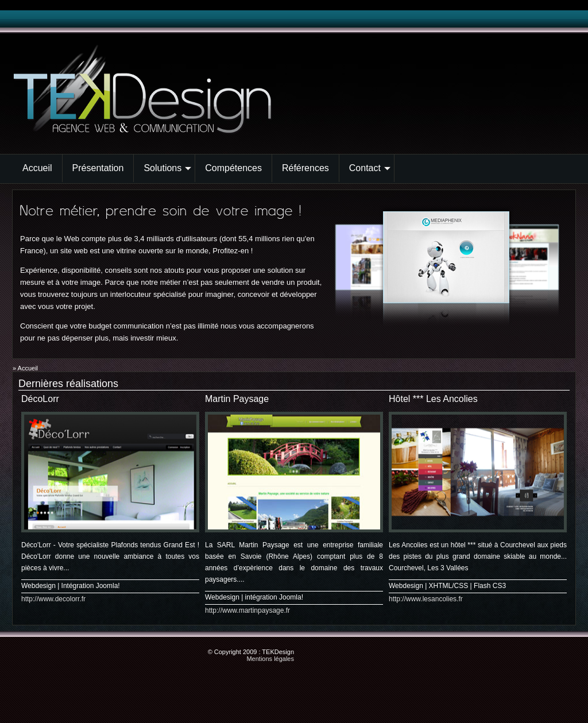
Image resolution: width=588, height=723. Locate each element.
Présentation (98, 168)
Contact (370, 168)
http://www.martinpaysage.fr (247, 610)
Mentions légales (270, 659)
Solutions (167, 168)
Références (305, 168)
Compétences (233, 168)
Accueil (37, 168)
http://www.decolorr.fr (53, 599)
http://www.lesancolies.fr (426, 599)
